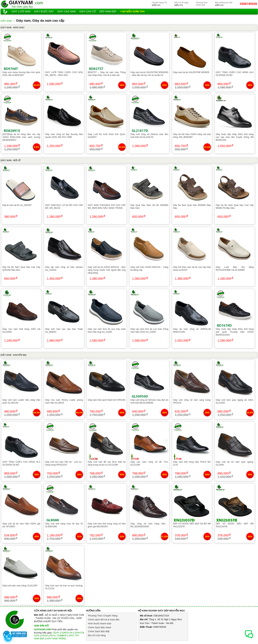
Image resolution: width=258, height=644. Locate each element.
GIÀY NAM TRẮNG (56, 639)
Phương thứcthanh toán (202, 4)
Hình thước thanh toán (100, 624)
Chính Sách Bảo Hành (100, 627)
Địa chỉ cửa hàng (97, 635)
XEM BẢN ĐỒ (41, 626)
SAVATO (79, 633)
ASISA (45, 635)
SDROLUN (67, 633)
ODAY (56, 633)
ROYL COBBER (58, 635)
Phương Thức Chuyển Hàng (103, 616)
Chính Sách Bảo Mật (99, 631)
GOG (37, 635)
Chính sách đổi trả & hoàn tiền (104, 620)
